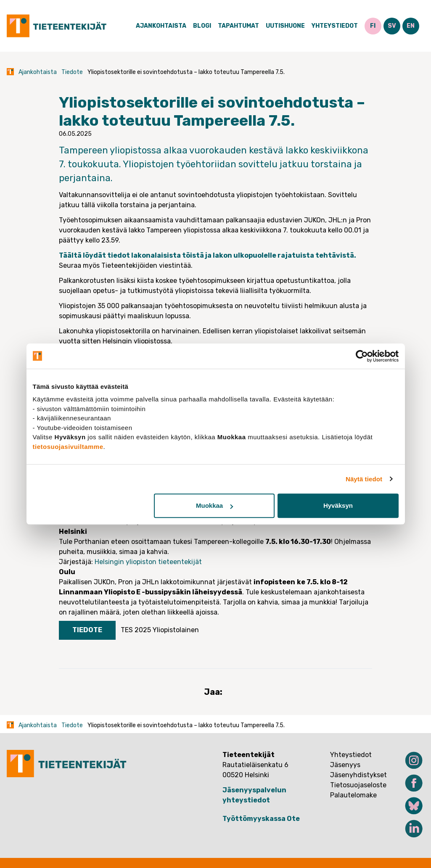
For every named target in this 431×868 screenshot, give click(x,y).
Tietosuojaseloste (358, 785)
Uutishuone (285, 26)
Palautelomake (353, 795)
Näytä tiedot (364, 479)
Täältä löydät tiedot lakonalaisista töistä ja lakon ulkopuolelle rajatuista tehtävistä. (208, 255)
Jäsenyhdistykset (358, 775)
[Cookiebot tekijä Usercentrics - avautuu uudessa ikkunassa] (362, 356)
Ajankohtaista (161, 26)
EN (411, 26)
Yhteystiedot (335, 26)
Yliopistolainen (176, 630)
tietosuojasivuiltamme (68, 447)
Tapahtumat (238, 26)
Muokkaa (214, 505)
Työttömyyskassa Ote (261, 819)
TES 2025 (136, 630)
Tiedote (72, 72)
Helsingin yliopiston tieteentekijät (148, 562)
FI (373, 26)
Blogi (202, 26)
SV (392, 26)
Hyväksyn (338, 505)
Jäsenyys (345, 765)
